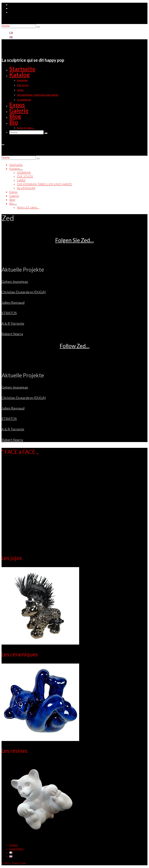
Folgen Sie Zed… (74, 240)
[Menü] (3, 145)
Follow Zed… (75, 346)
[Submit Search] (38, 27)
